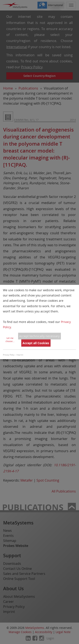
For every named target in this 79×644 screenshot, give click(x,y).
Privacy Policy (9, 355)
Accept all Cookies (36, 343)
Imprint (20, 355)
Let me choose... (10, 340)
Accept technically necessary (39, 336)
